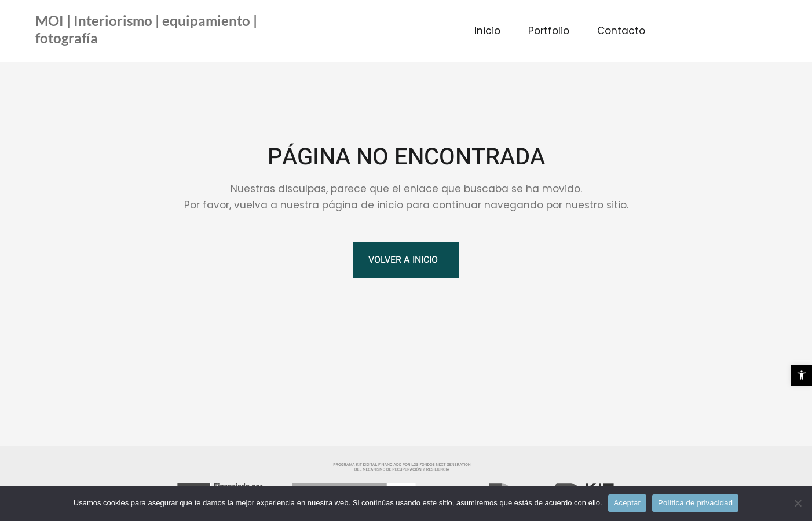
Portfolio (549, 31)
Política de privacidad (695, 503)
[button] (802, 375)
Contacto (621, 31)
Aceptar (628, 503)
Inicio (487, 31)
